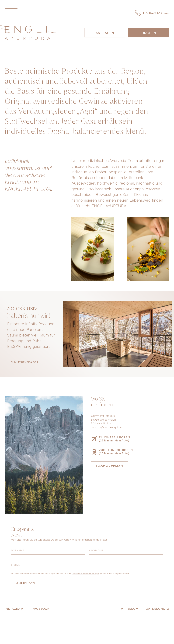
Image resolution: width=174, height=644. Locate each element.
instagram (14, 608)
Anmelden (26, 583)
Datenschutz (157, 608)
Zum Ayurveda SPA (24, 362)
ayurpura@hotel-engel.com (108, 427)
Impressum (129, 608)
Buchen (149, 33)
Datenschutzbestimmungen (86, 574)
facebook (41, 608)
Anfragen (105, 33)
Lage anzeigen (110, 466)
